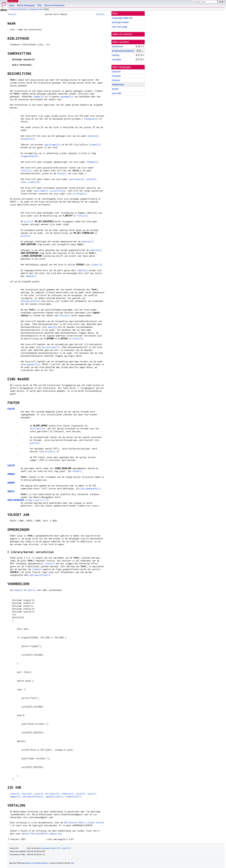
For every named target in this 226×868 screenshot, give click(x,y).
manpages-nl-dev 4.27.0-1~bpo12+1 (56, 848)
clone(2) (96, 265)
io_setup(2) (79, 194)
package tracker (120, 22)
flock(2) (62, 173)
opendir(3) (32, 364)
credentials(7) (73, 797)
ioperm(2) (82, 270)
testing (116, 55)
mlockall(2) (27, 139)
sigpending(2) (30, 156)
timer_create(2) (30, 182)
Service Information (54, 5)
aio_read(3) (41, 191)
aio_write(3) (57, 191)
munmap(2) (67, 97)
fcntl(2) (25, 171)
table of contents (122, 34)
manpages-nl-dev (35, 9)
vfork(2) (80, 794)
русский (117, 93)
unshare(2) (67, 794)
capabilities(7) (54, 797)
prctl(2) (29, 221)
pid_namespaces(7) (91, 489)
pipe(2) (19, 590)
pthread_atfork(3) (31, 301)
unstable (117, 59)
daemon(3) (15, 797)
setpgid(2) (91, 119)
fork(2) (12, 14)
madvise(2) (88, 241)
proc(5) (34, 443)
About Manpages (26, 5)
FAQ (39, 5)
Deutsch (116, 72)
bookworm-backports (18, 9)
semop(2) (92, 162)
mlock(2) (94, 136)
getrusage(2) (52, 145)
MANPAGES (13, 1)
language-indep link (122, 18)
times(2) (95, 145)
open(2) (52, 327)
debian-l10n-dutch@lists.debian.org (42, 834)
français (116, 76)
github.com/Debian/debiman (37, 863)
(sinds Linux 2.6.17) (28, 500)
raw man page (120, 27)
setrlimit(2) (37, 429)
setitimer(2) (77, 179)
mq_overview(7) (50, 347)
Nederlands (118, 85)
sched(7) (77, 471)
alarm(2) (91, 179)
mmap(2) (39, 97)
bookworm (118, 47)
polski (115, 89)
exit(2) (39, 794)
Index (12, 5)
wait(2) (32, 590)
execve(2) (65, 315)
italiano (116, 80)
